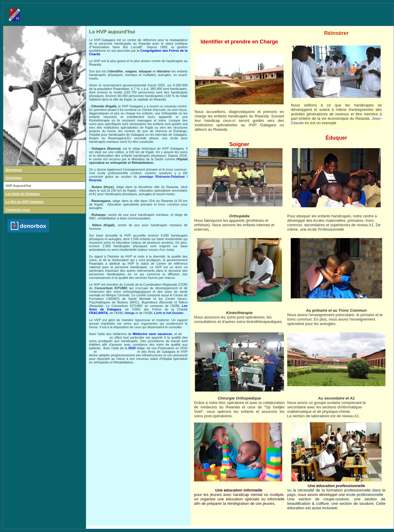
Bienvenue (14, 170)
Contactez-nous (18, 210)
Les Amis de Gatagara (23, 194)
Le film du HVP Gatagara (25, 202)
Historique (14, 178)
